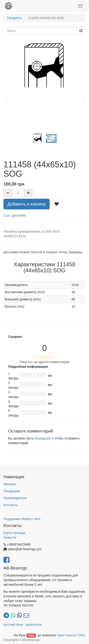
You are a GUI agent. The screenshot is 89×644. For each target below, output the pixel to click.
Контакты (10, 505)
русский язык (13, 624)
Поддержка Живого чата (22, 519)
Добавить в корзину (27, 204)
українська (33, 624)
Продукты (14, 18)
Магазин (10, 484)
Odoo (31, 635)
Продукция (12, 491)
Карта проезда (14, 533)
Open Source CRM (71, 635)
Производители (15, 498)
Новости (10, 537)
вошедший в (44, 438)
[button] (7, 96)
